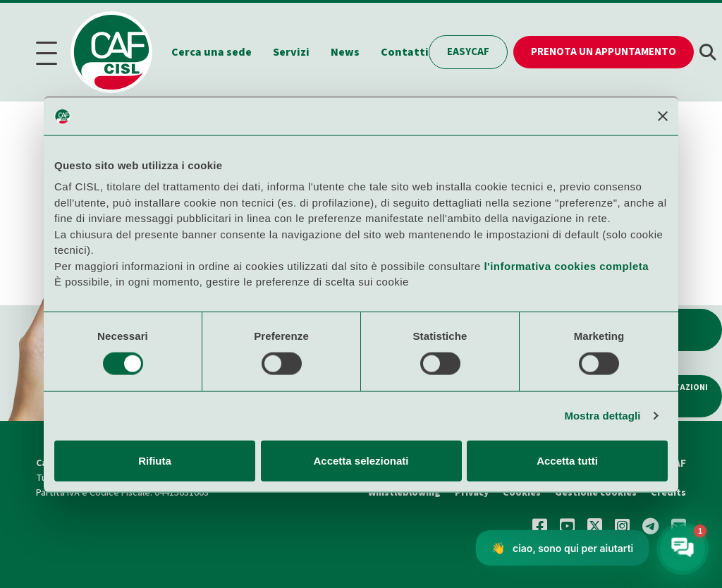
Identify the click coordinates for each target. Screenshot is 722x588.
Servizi (291, 52)
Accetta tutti (567, 460)
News (345, 52)
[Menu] (51, 53)
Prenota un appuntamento (604, 52)
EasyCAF (468, 52)
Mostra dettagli (602, 416)
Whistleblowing (404, 493)
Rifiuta (155, 460)
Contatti (405, 52)
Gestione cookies (596, 493)
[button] (708, 53)
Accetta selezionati (361, 460)
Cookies (522, 493)
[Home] (118, 52)
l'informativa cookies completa (566, 265)
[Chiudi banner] (663, 116)
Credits (668, 493)
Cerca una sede (212, 52)
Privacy (472, 493)
